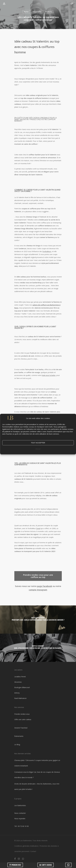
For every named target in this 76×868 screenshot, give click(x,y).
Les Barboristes (20, 805)
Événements (19, 736)
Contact (33, 851)
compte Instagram (38, 590)
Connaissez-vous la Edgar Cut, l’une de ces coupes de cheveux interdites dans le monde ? (37, 775)
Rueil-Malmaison (20, 698)
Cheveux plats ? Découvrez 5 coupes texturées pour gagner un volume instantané (37, 763)
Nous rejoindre (20, 819)
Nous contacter (20, 813)
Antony (17, 693)
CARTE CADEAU (46, 865)
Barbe (26, 12)
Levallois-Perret (20, 677)
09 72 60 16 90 (23, 826)
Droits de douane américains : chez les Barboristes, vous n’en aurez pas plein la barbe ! (37, 786)
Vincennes (18, 682)
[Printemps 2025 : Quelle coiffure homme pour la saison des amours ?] (38, 620)
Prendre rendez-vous (22, 714)
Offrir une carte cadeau (23, 719)
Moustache (37, 12)
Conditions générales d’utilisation (26, 846)
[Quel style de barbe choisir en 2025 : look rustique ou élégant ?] (38, 648)
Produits (49, 12)
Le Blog (17, 745)
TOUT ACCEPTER (38, 443)
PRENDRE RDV (15, 865)
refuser (38, 449)
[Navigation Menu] (72, 4)
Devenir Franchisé (21, 728)
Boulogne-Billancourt (22, 687)
